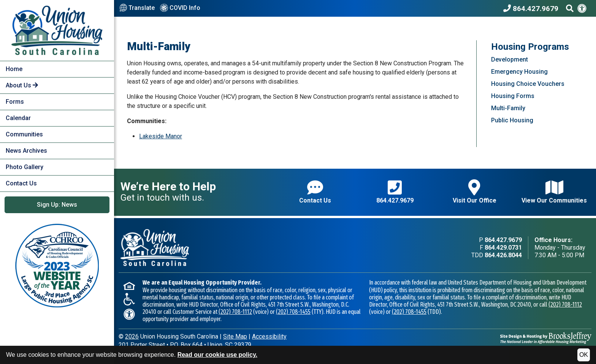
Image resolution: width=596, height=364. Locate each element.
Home (14, 69)
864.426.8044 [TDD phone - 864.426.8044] (503, 255)
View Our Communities (554, 192)
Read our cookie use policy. (217, 355)
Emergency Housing (519, 72)
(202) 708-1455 (293, 312)
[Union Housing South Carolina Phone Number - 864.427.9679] (533, 8)
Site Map (235, 336)
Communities (24, 134)
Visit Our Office (475, 192)
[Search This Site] (570, 8)
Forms (15, 102)
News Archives (26, 151)
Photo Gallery (25, 167)
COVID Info (180, 8)
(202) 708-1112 (235, 312)
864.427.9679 (395, 192)
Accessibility (269, 336)
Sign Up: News (57, 205)
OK (584, 355)
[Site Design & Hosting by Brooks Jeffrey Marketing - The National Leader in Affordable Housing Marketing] (546, 338)
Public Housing (512, 120)
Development (510, 59)
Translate (137, 8)
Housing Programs (530, 47)
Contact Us (21, 183)
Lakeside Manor (161, 136)
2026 (132, 336)
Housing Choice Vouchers (528, 84)
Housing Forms (513, 96)
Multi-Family (508, 108)
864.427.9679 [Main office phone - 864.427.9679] (503, 240)
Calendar (18, 118)
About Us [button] (22, 85)
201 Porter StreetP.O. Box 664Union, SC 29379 (185, 345)
